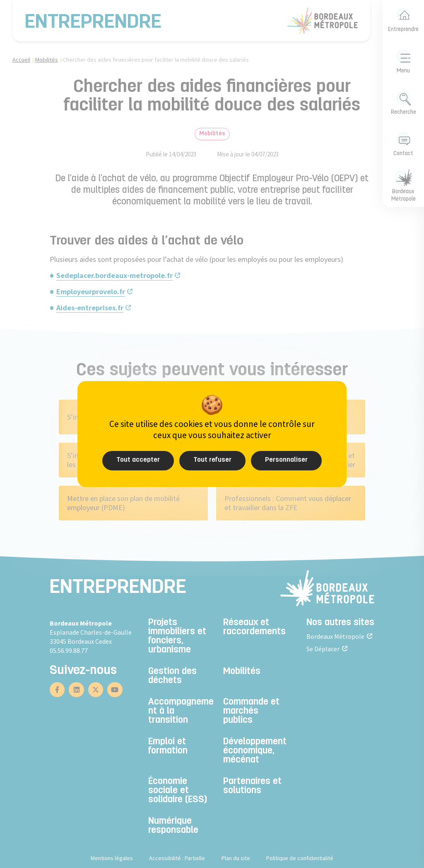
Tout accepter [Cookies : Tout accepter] (138, 460)
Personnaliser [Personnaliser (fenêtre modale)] (286, 460)
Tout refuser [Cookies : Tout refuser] (212, 460)
